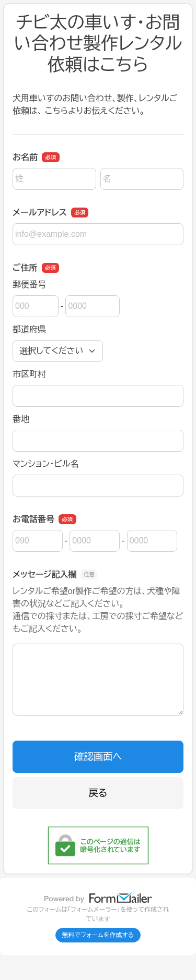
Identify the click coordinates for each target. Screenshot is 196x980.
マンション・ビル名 (45, 464)
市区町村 (29, 374)
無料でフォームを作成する (98, 935)
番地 (21, 419)
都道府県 (29, 329)
